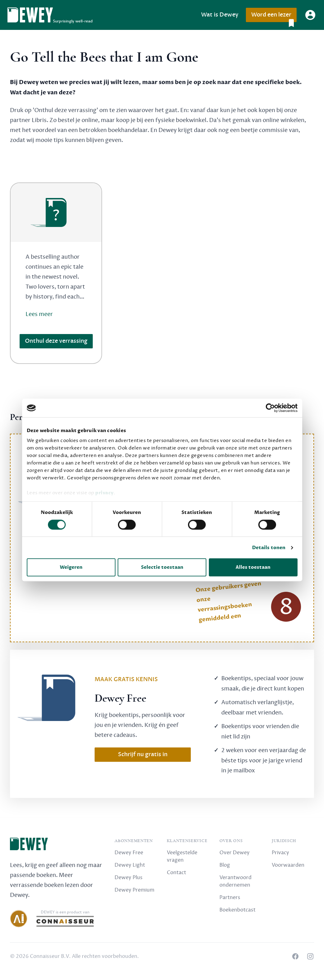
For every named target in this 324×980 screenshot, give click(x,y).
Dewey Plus (129, 878)
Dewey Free (129, 853)
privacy (104, 493)
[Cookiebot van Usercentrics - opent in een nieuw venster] (270, 408)
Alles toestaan (253, 568)
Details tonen (269, 548)
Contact (176, 873)
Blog (225, 865)
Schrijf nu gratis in (143, 754)
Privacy (280, 853)
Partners (230, 898)
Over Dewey (235, 853)
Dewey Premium (134, 890)
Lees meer (39, 314)
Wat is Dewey (220, 15)
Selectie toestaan (162, 568)
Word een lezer (274, 17)
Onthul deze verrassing (56, 341)
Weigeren (71, 568)
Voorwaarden (288, 865)
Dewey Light (130, 865)
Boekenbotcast (237, 910)
